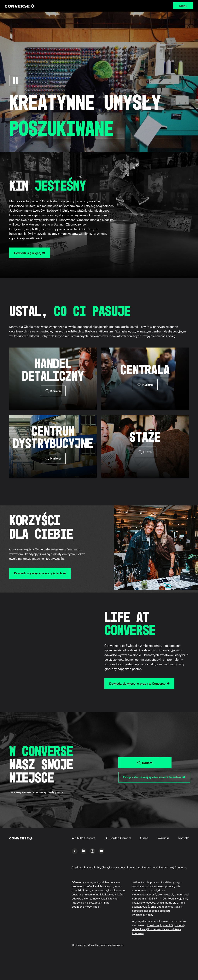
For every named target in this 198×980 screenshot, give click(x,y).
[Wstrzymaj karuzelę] (15, 81)
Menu (183, 6)
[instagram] (92, 851)
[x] (75, 851)
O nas (144, 838)
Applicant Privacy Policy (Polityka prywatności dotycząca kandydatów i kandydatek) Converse (129, 867)
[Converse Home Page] (44, 6)
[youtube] (101, 851)
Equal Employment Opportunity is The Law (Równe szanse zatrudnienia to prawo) (159, 929)
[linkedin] (84, 851)
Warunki (163, 838)
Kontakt (183, 838)
